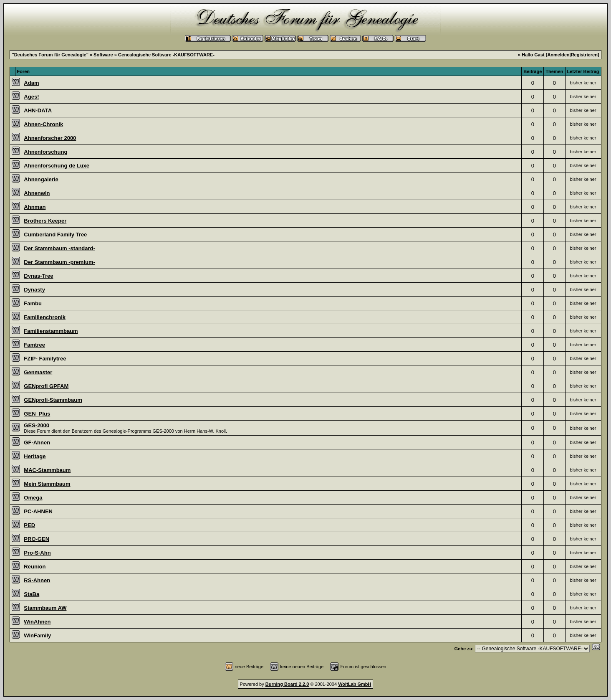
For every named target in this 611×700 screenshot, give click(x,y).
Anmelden (558, 55)
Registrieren (584, 55)
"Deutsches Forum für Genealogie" (50, 55)
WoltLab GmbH (355, 684)
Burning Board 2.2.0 (287, 684)
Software (103, 55)
